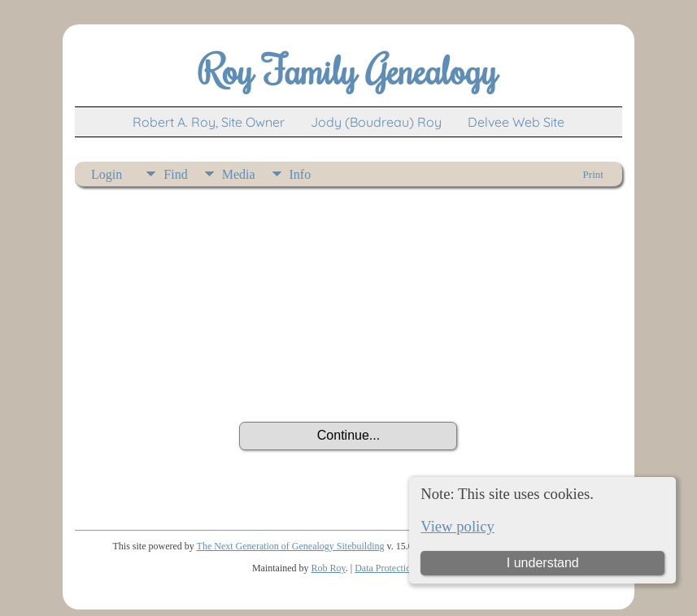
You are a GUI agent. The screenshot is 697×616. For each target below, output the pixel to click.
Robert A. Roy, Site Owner (209, 122)
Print (593, 174)
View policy (457, 526)
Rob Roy (329, 568)
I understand (543, 563)
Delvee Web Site (516, 122)
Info (301, 174)
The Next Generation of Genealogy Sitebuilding (291, 546)
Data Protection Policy (399, 568)
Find (175, 174)
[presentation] (348, 377)
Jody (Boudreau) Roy (376, 122)
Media (239, 174)
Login (107, 174)
